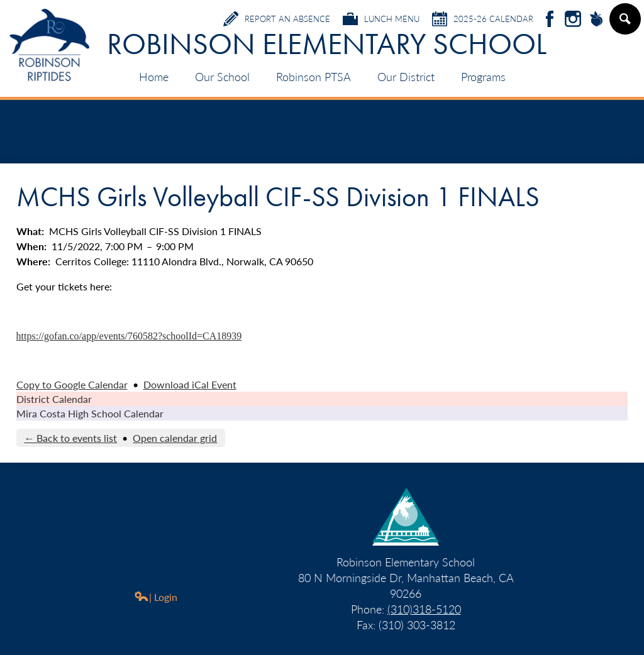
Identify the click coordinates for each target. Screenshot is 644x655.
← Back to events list (70, 438)
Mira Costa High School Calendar (90, 413)
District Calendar (54, 399)
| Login (156, 597)
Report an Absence (277, 19)
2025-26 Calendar (483, 19)
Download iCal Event (190, 384)
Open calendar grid (175, 438)
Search (625, 24)
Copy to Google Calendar (72, 384)
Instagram (573, 20)
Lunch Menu (381, 19)
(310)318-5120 (424, 609)
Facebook (550, 20)
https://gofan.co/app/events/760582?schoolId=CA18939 (129, 336)
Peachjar (596, 20)
